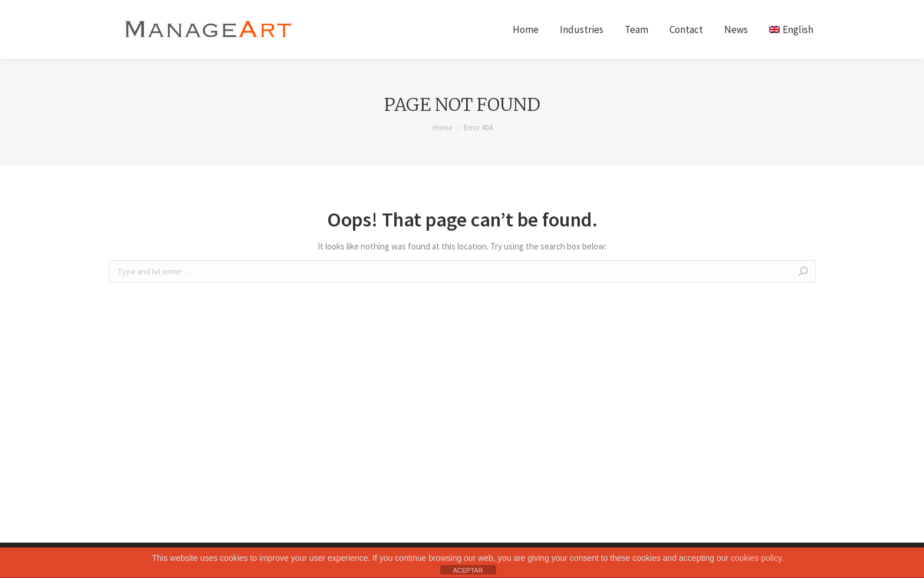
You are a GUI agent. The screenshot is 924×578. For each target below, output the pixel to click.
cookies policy (756, 558)
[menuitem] (526, 29)
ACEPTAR (468, 570)
